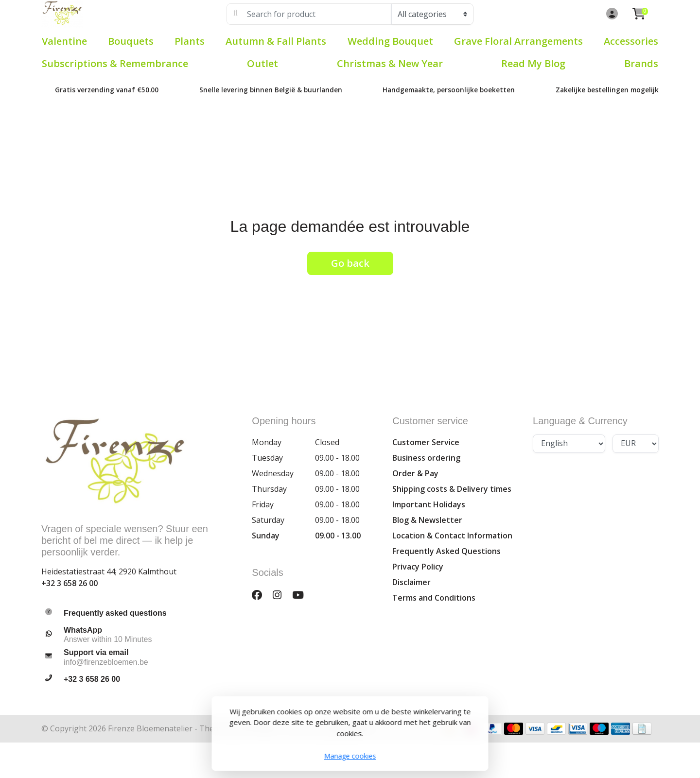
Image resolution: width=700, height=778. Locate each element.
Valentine (64, 41)
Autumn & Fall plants (276, 41)
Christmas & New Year (390, 63)
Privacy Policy (418, 567)
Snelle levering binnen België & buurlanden (271, 90)
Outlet (262, 63)
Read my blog (533, 63)
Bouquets (131, 41)
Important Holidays (429, 504)
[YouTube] (302, 595)
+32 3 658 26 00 (70, 583)
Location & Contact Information (452, 536)
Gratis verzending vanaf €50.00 (107, 90)
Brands (641, 63)
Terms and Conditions (434, 598)
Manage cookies (350, 756)
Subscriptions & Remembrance (115, 63)
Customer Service (426, 442)
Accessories (631, 41)
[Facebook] (261, 595)
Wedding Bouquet (390, 41)
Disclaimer (411, 582)
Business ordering (426, 458)
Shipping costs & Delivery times (452, 489)
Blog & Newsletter (427, 520)
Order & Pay (415, 473)
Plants (190, 41)
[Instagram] (281, 595)
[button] (611, 14)
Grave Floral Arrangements (518, 41)
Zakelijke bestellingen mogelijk (607, 90)
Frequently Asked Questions (446, 551)
